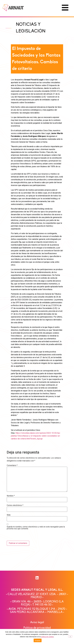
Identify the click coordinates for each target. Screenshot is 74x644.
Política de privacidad (37, 628)
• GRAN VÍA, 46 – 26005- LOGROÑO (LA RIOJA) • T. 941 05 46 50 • (37, 603)
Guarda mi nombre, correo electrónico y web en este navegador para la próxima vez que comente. (36, 528)
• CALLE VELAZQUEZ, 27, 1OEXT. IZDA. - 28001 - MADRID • (37, 596)
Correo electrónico (15, 505)
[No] (70, 636)
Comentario (12, 465)
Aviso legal (37, 622)
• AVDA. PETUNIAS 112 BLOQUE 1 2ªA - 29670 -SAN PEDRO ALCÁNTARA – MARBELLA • (37, 611)
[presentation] (23, 536)
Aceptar (38, 640)
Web (9, 515)
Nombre (11, 496)
